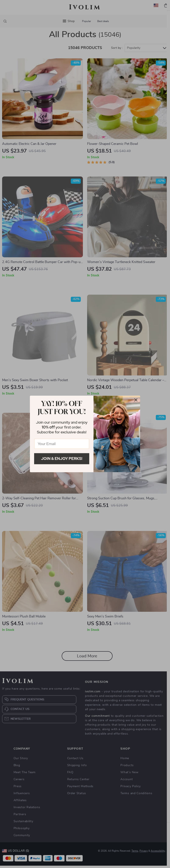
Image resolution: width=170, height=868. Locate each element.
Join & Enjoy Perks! (62, 458)
